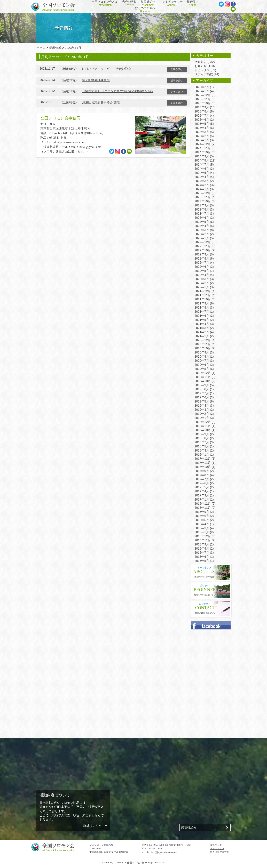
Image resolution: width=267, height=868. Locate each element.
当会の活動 (129, 3)
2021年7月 (204, 312)
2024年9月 (204, 156)
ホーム (41, 48)
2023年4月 (204, 226)
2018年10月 (205, 430)
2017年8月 (204, 475)
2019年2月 (204, 414)
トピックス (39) (205, 70)
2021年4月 (204, 324)
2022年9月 (204, 254)
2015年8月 (204, 549)
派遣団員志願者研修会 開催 (101, 102)
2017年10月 (205, 467)
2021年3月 (204, 328)
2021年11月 (205, 295)
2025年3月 (204, 132)
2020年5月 (204, 369)
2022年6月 (204, 267)
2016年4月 (204, 524)
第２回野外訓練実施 (96, 80)
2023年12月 (205, 193)
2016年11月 (205, 508)
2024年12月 (205, 144)
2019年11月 (205, 377)
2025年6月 (204, 120)
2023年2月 (204, 234)
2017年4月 (204, 491)
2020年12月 (205, 340)
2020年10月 (205, 348)
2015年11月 (205, 540)
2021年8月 (204, 308)
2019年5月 (204, 401)
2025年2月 (204, 136)
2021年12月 (205, 291)
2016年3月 (204, 528)
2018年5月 (204, 446)
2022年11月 (205, 246)
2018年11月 (205, 426)
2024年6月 (204, 169)
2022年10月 (205, 250)
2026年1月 (204, 91)
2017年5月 (204, 487)
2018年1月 (204, 455)
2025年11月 (205, 99)
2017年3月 (204, 495)
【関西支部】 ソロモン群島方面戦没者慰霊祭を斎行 (118, 91)
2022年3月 (204, 279)
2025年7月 (204, 116)
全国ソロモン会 (136, 863)
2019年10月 (205, 381)
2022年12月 (205, 242)
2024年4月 (204, 177)
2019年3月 (204, 410)
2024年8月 (205, 160)
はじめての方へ (145, 10)
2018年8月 (204, 438)
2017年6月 (204, 483)
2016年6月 (204, 516)
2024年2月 (204, 185)
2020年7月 (204, 361)
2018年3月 (204, 451)
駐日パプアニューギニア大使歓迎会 (107, 69)
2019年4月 (204, 406)
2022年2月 (204, 283)
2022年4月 (204, 275)
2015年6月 (204, 557)
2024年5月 (204, 173)
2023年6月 (204, 218)
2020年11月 (205, 344)
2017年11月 (205, 463)
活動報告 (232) (205, 62)
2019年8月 (204, 389)
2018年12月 (205, 422)
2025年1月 (204, 140)
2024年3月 (204, 181)
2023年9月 (204, 205)
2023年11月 (73, 48)
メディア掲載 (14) (207, 74)
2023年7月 (204, 214)
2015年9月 (204, 544)
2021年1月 (204, 336)
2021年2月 (204, 332)
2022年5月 (204, 271)
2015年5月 (204, 561)
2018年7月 (204, 442)
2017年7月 (204, 479)
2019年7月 (204, 393)
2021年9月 (204, 303)
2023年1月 (204, 238)
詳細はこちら (93, 826)
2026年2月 (204, 87)
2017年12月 (205, 459)
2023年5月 (204, 222)
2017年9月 (204, 471)
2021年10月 (205, 299)
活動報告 (69, 69)
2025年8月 (204, 111)
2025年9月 (205, 107)
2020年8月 (204, 357)
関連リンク (216, 845)
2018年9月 (204, 434)
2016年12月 (205, 504)
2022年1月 (204, 287)
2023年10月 (205, 201)
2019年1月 (204, 418)
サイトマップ (217, 848)
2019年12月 (205, 373)
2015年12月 (205, 536)
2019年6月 (204, 397)
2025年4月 (204, 128)
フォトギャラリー (171, 3)
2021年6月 (204, 316)
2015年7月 (204, 553)
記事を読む (177, 69)
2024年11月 (205, 148)
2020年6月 (204, 365)
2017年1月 (204, 500)
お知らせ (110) (205, 66)
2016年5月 (204, 520)
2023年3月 (204, 230)
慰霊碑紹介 (148, 3)
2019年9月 (204, 385)
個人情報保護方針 (219, 852)
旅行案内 (193, 3)
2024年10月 (205, 152)
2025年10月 (205, 103)
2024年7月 (204, 165)
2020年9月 (204, 352)
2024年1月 (204, 189)
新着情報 (55, 48)
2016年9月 (204, 512)
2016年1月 (204, 532)
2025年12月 (205, 95)
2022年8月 (204, 259)
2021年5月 (204, 320)
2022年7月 (204, 263)
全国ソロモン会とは (105, 3)
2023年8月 (204, 210)
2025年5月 (204, 124)
